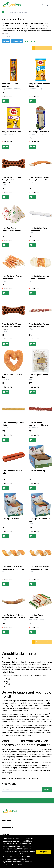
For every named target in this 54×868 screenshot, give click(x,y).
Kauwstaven (34, 779)
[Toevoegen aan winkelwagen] (5, 101)
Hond (11, 779)
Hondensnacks (21, 779)
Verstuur (47, 789)
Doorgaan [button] (43, 852)
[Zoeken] (7, 12)
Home (4, 779)
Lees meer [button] (18, 865)
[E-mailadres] (22, 789)
